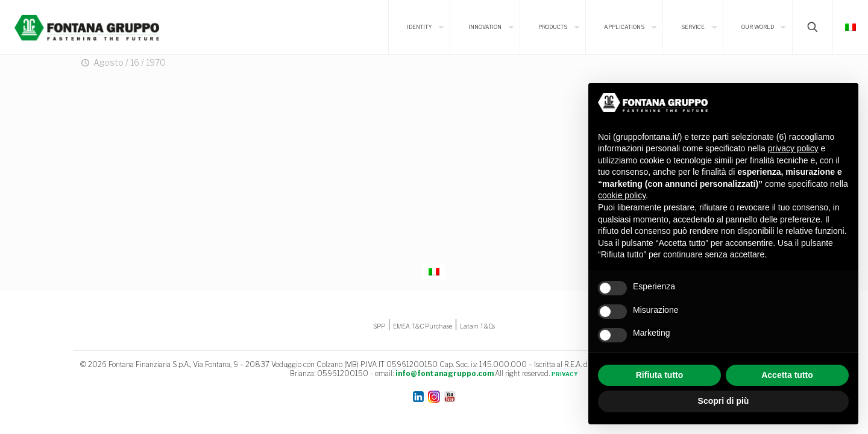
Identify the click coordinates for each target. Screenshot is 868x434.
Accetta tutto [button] (787, 375)
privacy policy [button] (793, 148)
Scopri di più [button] (724, 401)
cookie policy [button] (622, 195)
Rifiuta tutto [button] (660, 375)
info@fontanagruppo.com (445, 373)
